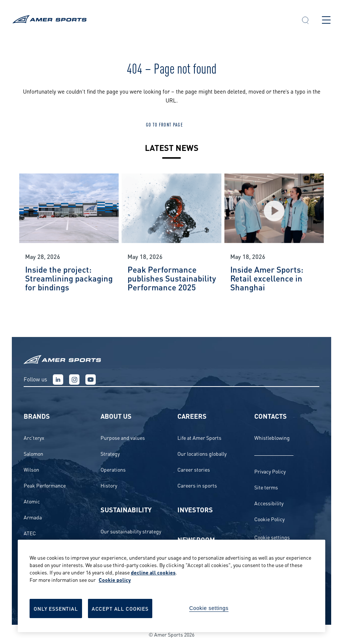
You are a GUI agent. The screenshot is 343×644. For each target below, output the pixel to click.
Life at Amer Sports (199, 437)
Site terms (266, 487)
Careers (192, 416)
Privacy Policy (270, 471)
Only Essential (56, 608)
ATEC (30, 533)
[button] (305, 21)
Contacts (271, 416)
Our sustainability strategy (131, 531)
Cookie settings (272, 537)
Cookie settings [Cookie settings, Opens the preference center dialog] (209, 608)
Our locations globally (202, 453)
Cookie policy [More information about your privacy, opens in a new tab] (115, 579)
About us (116, 416)
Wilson (31, 469)
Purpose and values (123, 437)
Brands (37, 416)
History (109, 485)
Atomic (32, 501)
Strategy (110, 453)
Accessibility (269, 503)
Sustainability (126, 509)
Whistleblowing (272, 437)
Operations (113, 469)
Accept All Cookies (120, 608)
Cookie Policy (269, 519)
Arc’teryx (34, 437)
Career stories (194, 469)
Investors (195, 509)
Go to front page (164, 124)
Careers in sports (197, 485)
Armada (33, 517)
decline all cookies (153, 572)
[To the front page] (150, 20)
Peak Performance (45, 485)
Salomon (33, 453)
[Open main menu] (326, 20)
